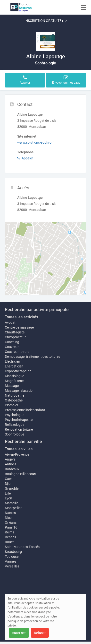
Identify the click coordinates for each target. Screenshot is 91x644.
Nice (8, 518)
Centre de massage (19, 327)
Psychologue (15, 415)
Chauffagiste (15, 332)
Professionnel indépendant (25, 410)
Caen (9, 479)
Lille (8, 493)
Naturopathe (15, 395)
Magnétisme (14, 381)
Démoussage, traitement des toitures (33, 357)
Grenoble (12, 488)
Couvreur (12, 347)
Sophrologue (14, 434)
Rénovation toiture (19, 429)
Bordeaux (12, 469)
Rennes (10, 537)
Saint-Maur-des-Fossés (22, 547)
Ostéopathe (14, 400)
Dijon (9, 484)
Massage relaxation (20, 391)
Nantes (10, 513)
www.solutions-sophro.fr (36, 142)
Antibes (11, 464)
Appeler (25, 158)
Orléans (11, 522)
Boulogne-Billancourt (21, 474)
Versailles (12, 566)
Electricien (12, 361)
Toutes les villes (19, 449)
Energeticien (14, 366)
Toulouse (12, 557)
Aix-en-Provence (17, 454)
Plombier (12, 405)
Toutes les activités (21, 317)
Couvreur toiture (17, 352)
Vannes (11, 561)
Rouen (10, 542)
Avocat (10, 322)
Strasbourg (13, 552)
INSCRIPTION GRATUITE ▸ (46, 21)
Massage (12, 386)
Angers (10, 459)
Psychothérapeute (19, 420)
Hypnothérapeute (18, 371)
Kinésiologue (14, 376)
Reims (9, 532)
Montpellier (13, 508)
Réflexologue (15, 425)
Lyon (8, 498)
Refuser (40, 633)
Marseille (12, 503)
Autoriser (19, 633)
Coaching (12, 342)
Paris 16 (11, 527)
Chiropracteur (15, 337)
